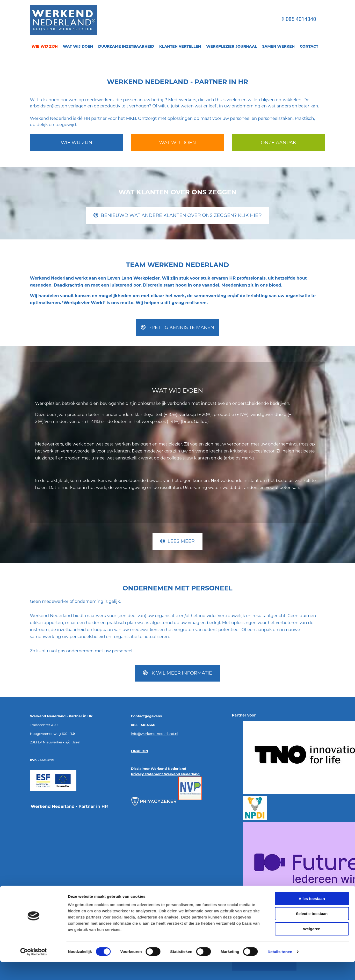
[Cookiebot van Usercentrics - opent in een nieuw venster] (34, 804)
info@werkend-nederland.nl (154, 734)
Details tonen (280, 804)
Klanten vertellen (180, 46)
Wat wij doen (78, 46)
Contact (309, 46)
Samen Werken (278, 46)
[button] (77, 143)
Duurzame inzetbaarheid (126, 46)
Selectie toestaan (312, 766)
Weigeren (312, 781)
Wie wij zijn (45, 46)
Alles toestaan (312, 751)
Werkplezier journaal (231, 46)
